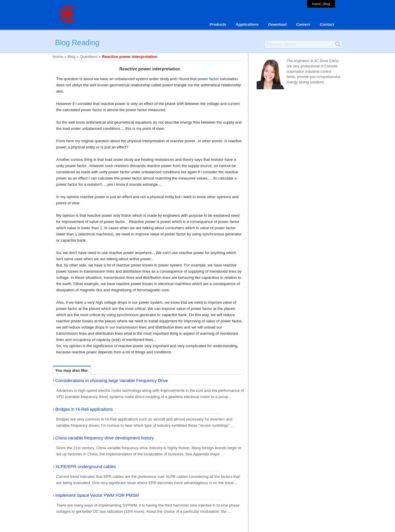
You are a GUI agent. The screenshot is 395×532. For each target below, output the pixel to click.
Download (277, 24)
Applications (247, 24)
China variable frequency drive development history (105, 438)
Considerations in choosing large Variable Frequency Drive (112, 381)
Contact (327, 24)
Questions (89, 57)
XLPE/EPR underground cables (86, 467)
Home (316, 4)
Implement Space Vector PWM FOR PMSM (97, 495)
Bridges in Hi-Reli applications (84, 409)
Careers (303, 24)
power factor (208, 79)
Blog (327, 4)
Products (218, 24)
